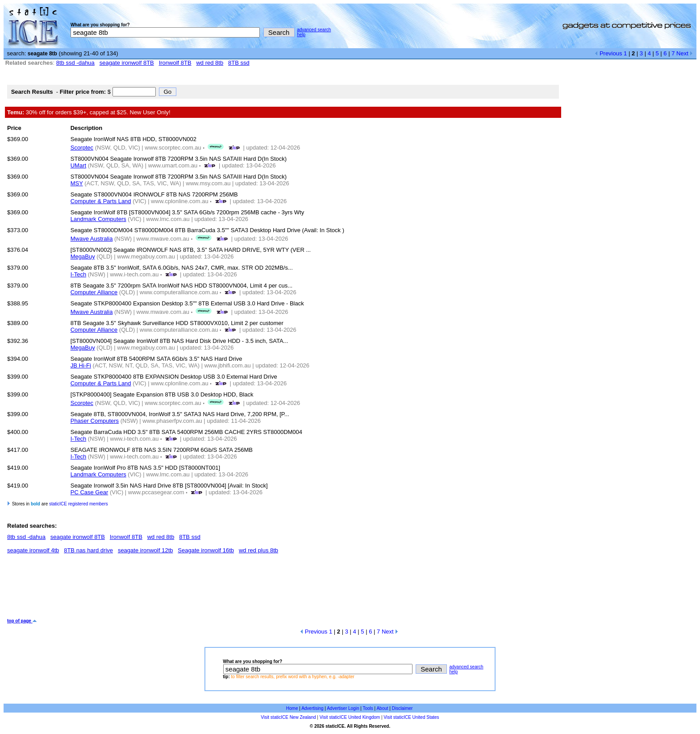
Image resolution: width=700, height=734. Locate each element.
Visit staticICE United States (411, 717)
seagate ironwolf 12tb (146, 550)
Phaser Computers (95, 421)
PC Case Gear (90, 492)
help (301, 35)
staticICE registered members (79, 504)
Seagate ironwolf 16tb (206, 550)
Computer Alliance (94, 292)
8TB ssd (239, 63)
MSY (77, 183)
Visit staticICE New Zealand (288, 717)
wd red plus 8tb (258, 550)
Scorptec (82, 148)
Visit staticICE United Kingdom (350, 717)
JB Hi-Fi (81, 365)
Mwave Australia (92, 239)
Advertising (312, 708)
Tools (368, 708)
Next (685, 53)
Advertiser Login (343, 708)
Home (292, 708)
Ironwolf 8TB (175, 63)
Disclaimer (402, 708)
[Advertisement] (170, 589)
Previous (608, 53)
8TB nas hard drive (88, 550)
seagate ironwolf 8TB (127, 63)
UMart (78, 165)
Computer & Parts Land (101, 201)
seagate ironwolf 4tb (33, 550)
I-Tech (78, 274)
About (382, 708)
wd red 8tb (210, 63)
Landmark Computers (98, 219)
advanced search (314, 30)
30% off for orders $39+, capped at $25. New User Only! (89, 112)
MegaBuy (83, 256)
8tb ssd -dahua (75, 63)
